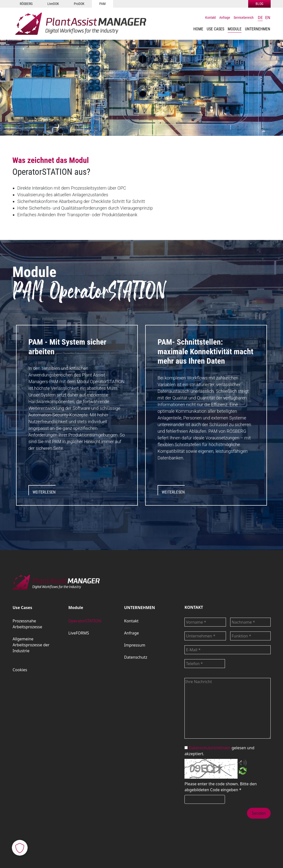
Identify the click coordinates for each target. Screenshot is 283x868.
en (268, 18)
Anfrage (225, 18)
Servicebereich (244, 18)
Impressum (135, 645)
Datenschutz (136, 657)
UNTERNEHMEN (140, 608)
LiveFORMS (79, 633)
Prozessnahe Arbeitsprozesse (27, 624)
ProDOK (79, 4)
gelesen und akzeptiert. (219, 751)
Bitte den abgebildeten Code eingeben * (221, 787)
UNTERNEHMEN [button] (258, 29)
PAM (102, 4)
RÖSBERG (26, 4)
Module (235, 29)
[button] (215, 29)
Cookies (20, 670)
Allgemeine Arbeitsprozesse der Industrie (31, 645)
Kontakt (211, 18)
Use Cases (215, 29)
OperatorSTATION (85, 621)
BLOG (259, 4)
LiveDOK (53, 4)
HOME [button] (198, 29)
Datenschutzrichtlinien (210, 748)
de (260, 18)
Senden (259, 813)
